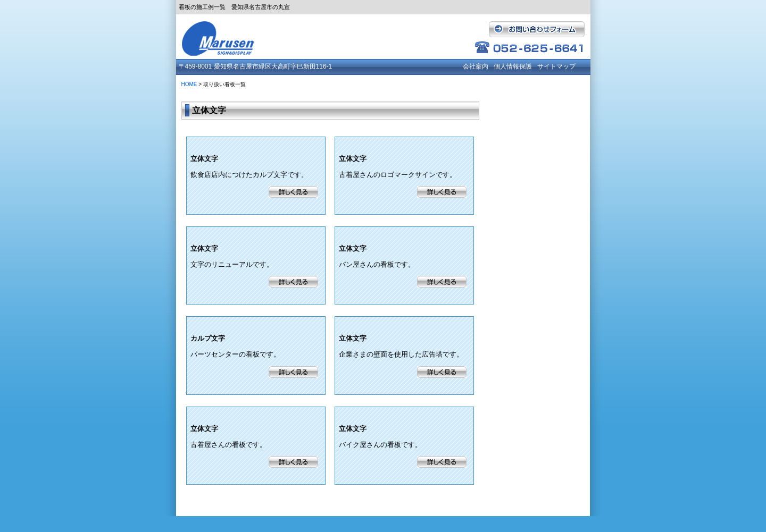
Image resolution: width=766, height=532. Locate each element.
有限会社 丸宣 (224, 36)
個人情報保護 (513, 66)
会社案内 (476, 66)
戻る (442, 502)
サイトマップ (556, 66)
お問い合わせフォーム (535, 29)
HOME (189, 84)
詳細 (293, 192)
